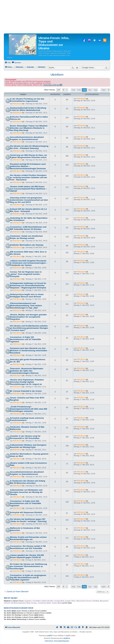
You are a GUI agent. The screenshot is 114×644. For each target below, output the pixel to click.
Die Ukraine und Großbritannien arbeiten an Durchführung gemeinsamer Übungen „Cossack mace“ (29, 328)
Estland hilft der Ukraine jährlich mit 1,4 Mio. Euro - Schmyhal (28, 210)
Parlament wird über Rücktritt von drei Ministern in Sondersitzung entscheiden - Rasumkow (29, 351)
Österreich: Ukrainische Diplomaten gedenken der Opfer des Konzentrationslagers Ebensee (27, 371)
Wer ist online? (11, 598)
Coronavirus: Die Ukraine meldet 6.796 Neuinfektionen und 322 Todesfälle (28, 547)
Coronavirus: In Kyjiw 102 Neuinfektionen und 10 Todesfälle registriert (25, 339)
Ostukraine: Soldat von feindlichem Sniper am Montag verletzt (26, 237)
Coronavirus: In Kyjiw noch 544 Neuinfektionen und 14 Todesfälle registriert (25, 503)
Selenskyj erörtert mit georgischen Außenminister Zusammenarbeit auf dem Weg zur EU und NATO (29, 200)
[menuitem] (8, 63)
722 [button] (95, 90)
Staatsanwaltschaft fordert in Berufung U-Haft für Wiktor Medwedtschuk (28, 109)
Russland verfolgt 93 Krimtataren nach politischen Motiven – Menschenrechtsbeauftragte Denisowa (28, 166)
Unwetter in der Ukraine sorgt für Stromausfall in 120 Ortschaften (25, 437)
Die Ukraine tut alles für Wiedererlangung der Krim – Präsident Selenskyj (29, 147)
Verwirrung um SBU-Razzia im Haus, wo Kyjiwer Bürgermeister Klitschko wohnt (28, 156)
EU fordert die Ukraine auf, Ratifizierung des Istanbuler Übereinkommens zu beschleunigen (28, 566)
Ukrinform (57, 75)
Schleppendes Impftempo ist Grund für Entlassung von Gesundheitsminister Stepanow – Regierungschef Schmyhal (28, 285)
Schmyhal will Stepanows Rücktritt (26, 512)
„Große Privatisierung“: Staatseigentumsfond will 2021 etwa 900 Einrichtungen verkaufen (29, 409)
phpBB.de (67, 638)
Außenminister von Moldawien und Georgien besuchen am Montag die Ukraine (26, 492)
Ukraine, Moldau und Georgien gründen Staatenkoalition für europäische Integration (28, 317)
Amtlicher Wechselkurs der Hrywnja (27, 245)
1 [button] (67, 90)
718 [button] (73, 90)
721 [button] (90, 90)
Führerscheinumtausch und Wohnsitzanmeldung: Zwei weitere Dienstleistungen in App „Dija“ (26, 306)
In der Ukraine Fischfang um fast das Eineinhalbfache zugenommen (27, 100)
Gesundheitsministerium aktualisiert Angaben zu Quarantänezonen (27, 138)
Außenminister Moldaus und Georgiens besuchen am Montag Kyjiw (28, 446)
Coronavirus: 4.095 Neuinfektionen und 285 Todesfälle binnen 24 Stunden (28, 228)
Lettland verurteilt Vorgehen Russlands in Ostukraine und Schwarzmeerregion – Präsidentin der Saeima (29, 263)
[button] (58, 90)
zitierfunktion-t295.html (52, 85)
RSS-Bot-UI (17, 104)
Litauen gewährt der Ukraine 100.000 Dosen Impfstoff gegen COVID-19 (27, 556)
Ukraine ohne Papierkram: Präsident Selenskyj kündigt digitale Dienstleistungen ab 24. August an (27, 382)
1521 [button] (104, 90)
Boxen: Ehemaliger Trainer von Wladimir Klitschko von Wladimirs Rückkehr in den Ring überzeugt (29, 128)
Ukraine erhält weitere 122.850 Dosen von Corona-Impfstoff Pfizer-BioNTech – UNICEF (28, 189)
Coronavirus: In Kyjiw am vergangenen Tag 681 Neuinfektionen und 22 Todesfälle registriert (28, 577)
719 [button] (79, 90)
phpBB (49, 636)
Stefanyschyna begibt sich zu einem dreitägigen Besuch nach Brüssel (27, 295)
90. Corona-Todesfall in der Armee (26, 391)
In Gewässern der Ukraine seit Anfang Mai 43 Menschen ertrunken (28, 482)
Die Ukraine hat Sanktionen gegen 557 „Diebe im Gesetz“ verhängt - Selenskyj (28, 520)
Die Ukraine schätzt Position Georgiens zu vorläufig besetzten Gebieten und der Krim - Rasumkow (29, 177)
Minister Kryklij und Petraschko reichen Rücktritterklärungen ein (28, 538)
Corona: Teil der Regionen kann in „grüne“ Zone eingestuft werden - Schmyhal (26, 274)
